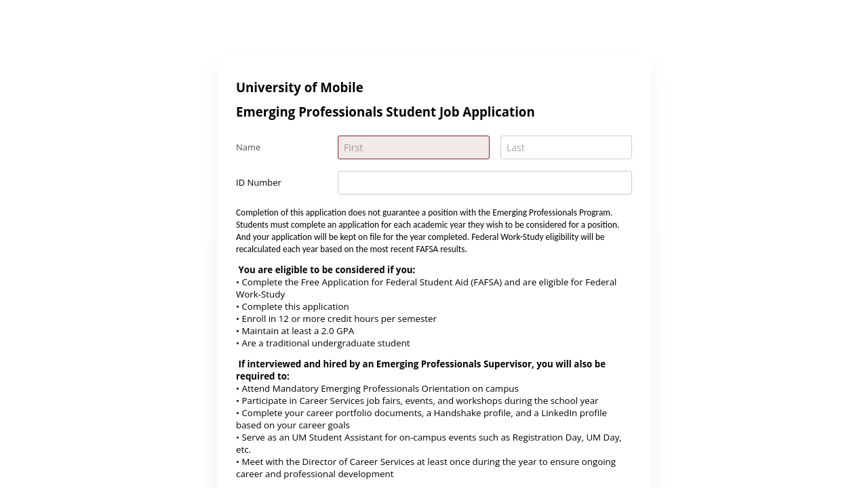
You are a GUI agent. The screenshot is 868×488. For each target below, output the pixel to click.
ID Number (259, 182)
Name (248, 147)
